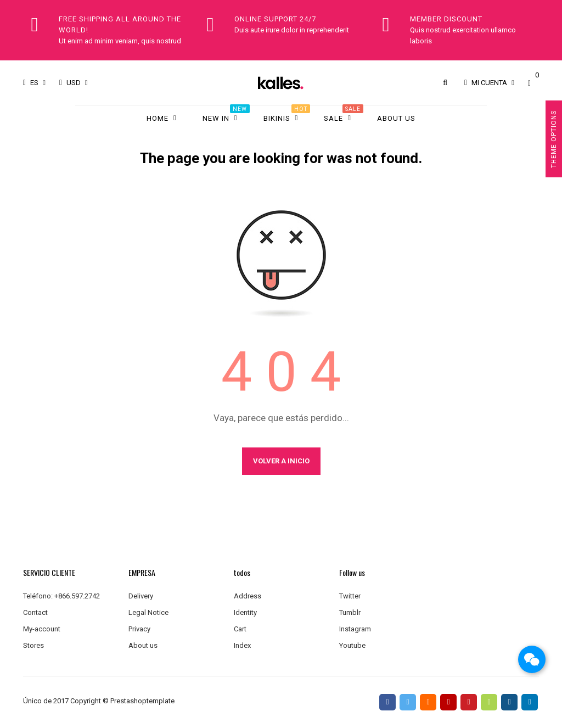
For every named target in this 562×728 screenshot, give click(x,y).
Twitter (350, 596)
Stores (33, 645)
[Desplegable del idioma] (34, 83)
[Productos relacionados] (74, 83)
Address (248, 596)
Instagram (355, 629)
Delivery (141, 596)
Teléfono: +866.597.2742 (61, 596)
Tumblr (350, 612)
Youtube (352, 645)
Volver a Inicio (281, 461)
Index (242, 645)
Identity (245, 612)
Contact (35, 612)
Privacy (139, 629)
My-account (42, 629)
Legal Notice (148, 612)
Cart (240, 629)
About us (143, 645)
